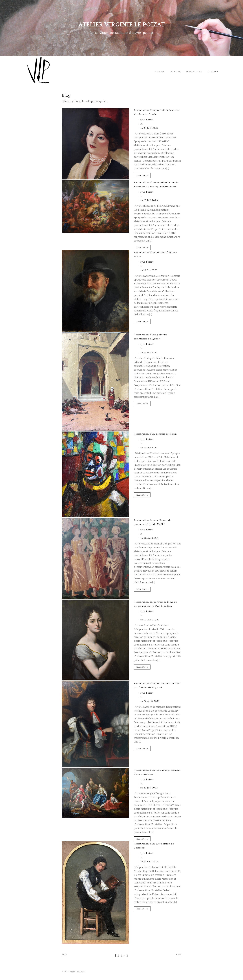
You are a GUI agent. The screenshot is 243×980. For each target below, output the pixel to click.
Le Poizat (148, 120)
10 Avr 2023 (150, 270)
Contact (213, 72)
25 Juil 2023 (150, 128)
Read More (142, 175)
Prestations (194, 72)
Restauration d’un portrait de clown (155, 434)
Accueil (159, 72)
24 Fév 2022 (150, 862)
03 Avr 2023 (150, 538)
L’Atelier (175, 72)
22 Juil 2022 (150, 788)
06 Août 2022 (151, 701)
